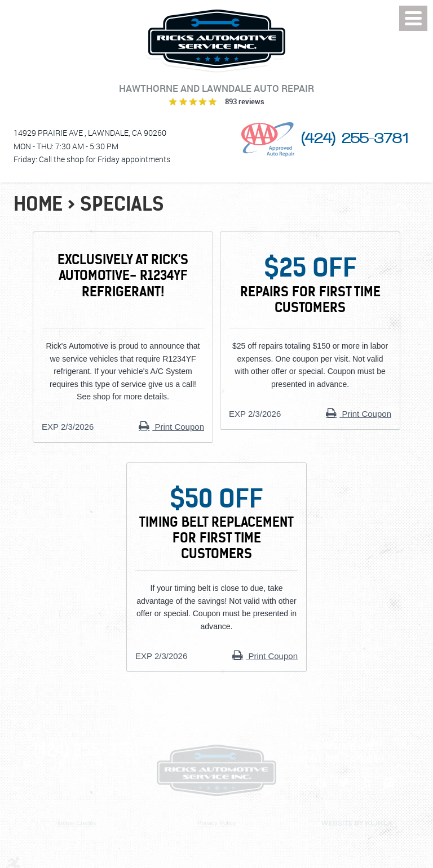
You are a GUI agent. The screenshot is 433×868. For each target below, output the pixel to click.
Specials (122, 204)
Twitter (344, 788)
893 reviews (245, 101)
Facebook (299, 788)
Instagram (389, 788)
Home (38, 204)
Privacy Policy (216, 823)
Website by (356, 823)
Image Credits (77, 823)
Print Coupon (178, 427)
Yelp (366, 788)
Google (321, 788)
